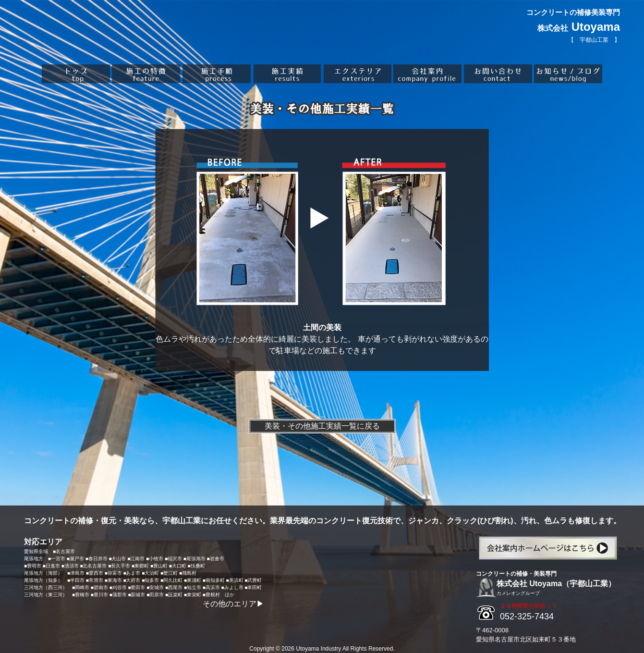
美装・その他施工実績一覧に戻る (322, 426)
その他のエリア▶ (233, 604)
